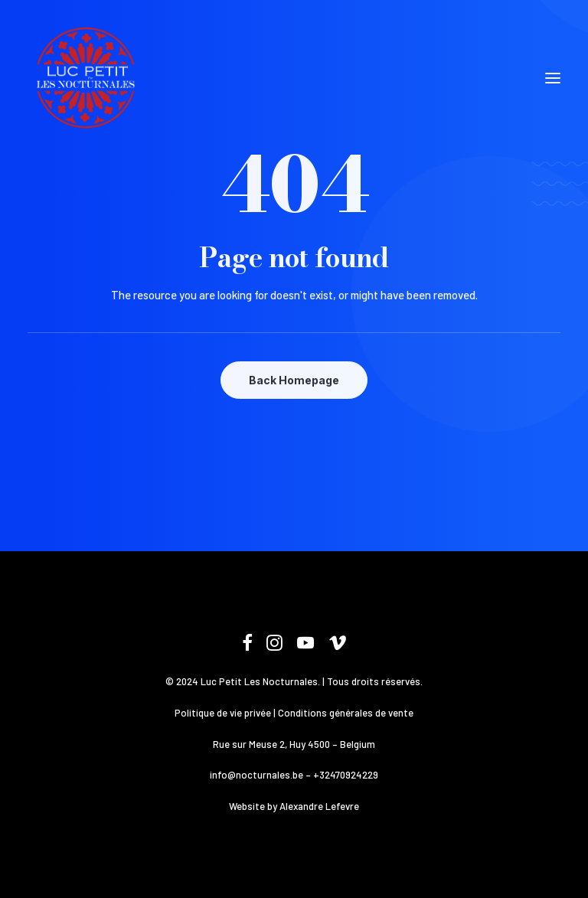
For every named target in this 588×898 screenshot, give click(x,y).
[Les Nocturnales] (85, 78)
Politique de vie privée (223, 713)
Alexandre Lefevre (319, 806)
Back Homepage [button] (294, 380)
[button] (553, 78)
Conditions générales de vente (346, 713)
